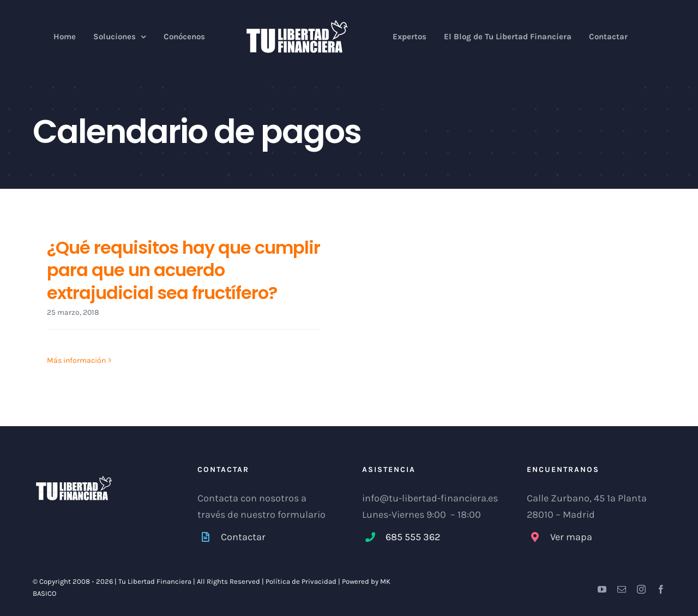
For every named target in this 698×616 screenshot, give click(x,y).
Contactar (243, 537)
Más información (76, 361)
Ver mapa (571, 537)
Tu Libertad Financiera (156, 581)
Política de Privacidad (301, 581)
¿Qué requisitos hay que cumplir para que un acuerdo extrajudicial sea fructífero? (183, 270)
